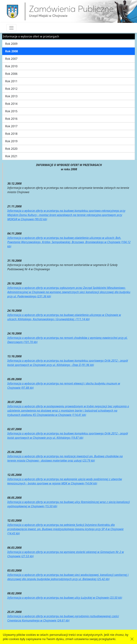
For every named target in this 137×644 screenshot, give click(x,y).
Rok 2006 (11, 74)
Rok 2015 (11, 111)
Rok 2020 (11, 149)
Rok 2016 (11, 119)
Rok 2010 (11, 66)
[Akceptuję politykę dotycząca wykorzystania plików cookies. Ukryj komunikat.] (132, 639)
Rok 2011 (11, 81)
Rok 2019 (11, 141)
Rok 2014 (11, 104)
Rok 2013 (11, 96)
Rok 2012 (11, 89)
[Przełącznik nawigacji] (11, 28)
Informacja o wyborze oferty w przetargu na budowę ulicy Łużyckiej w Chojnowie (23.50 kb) (65, 598)
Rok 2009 (11, 44)
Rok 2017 (11, 126)
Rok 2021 (11, 156)
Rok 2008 (12, 51)
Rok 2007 (11, 59)
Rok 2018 (11, 134)
